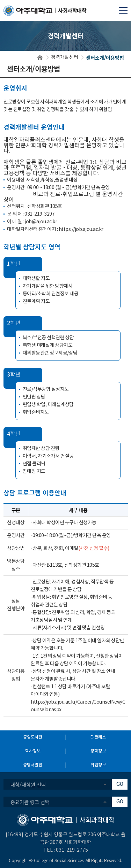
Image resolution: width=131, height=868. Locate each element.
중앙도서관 (33, 737)
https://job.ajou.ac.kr (81, 230)
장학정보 (98, 751)
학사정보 (33, 751)
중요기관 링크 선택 (30, 802)
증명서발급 (33, 765)
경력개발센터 (65, 57)
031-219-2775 (72, 850)
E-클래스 (98, 737)
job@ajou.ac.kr (41, 222)
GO (120, 784)
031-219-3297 (39, 214)
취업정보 (98, 765)
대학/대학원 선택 (28, 784)
